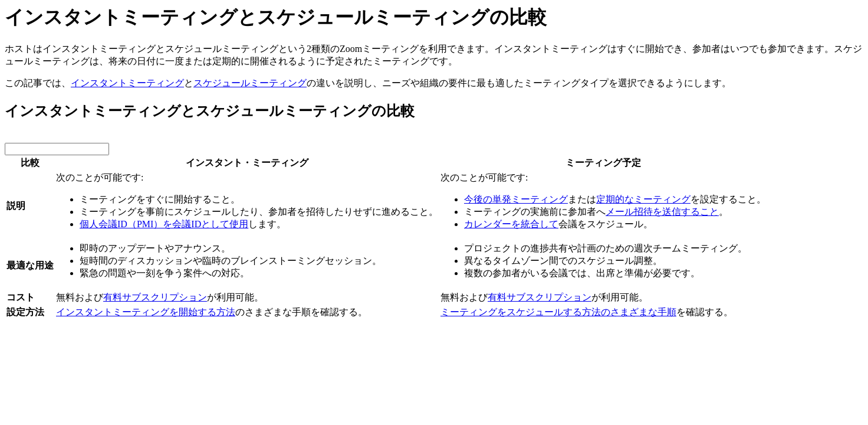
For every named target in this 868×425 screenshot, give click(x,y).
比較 (30, 163)
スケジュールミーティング (250, 83)
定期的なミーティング (643, 199)
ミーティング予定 (603, 163)
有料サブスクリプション (155, 297)
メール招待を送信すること (662, 212)
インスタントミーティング (127, 83)
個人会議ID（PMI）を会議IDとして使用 (164, 224)
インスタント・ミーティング (247, 163)
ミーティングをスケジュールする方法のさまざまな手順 (558, 312)
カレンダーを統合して (511, 224)
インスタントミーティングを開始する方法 (146, 312)
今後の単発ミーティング (516, 199)
